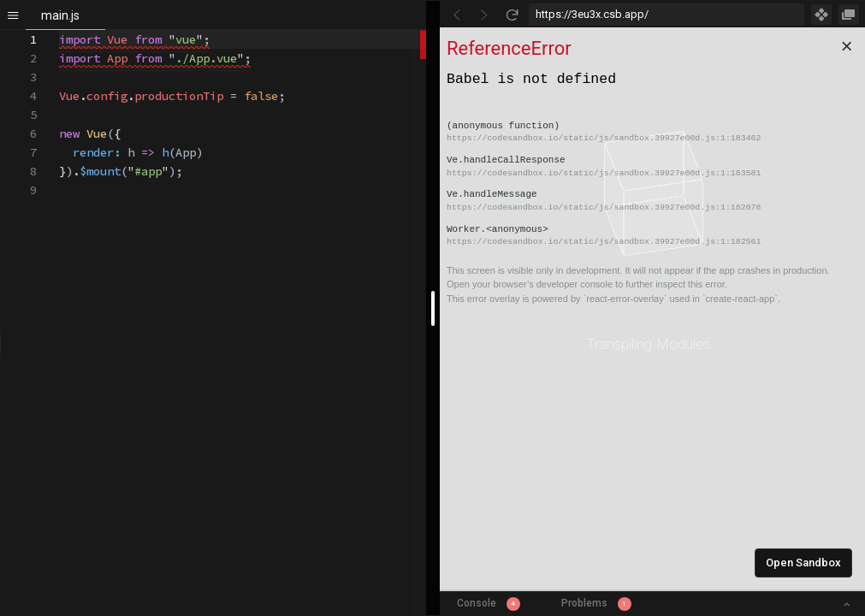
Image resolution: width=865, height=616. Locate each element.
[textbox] (59, 30)
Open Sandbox (803, 563)
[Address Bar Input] (667, 15)
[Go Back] (457, 15)
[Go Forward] (484, 15)
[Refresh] (512, 15)
